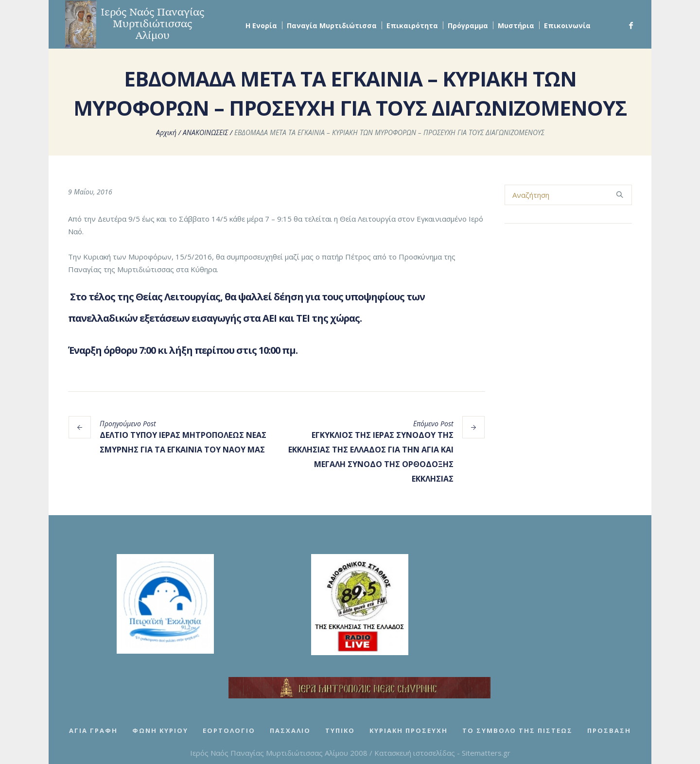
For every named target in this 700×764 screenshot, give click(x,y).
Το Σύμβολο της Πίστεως (517, 730)
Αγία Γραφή (93, 730)
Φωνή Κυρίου (160, 730)
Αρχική (166, 132)
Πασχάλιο (290, 730)
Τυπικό (340, 730)
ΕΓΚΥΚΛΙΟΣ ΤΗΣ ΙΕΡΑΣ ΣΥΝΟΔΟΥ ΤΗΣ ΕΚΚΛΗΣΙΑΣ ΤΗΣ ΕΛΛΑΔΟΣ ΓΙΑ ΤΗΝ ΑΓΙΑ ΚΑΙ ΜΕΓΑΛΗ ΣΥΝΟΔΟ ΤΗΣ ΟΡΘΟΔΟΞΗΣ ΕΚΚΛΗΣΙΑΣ (371, 457)
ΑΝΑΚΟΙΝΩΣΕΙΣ (205, 132)
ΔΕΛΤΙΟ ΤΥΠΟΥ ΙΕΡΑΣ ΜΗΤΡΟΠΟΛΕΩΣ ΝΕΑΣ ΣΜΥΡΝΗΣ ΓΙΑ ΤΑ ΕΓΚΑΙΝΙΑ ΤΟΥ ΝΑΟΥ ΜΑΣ (183, 442)
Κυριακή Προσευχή (409, 730)
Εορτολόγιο (229, 730)
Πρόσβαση (609, 730)
